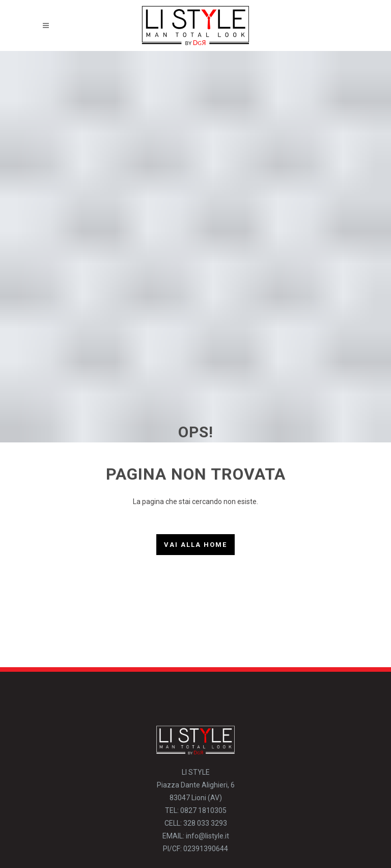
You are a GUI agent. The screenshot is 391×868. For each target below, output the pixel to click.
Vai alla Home (195, 545)
